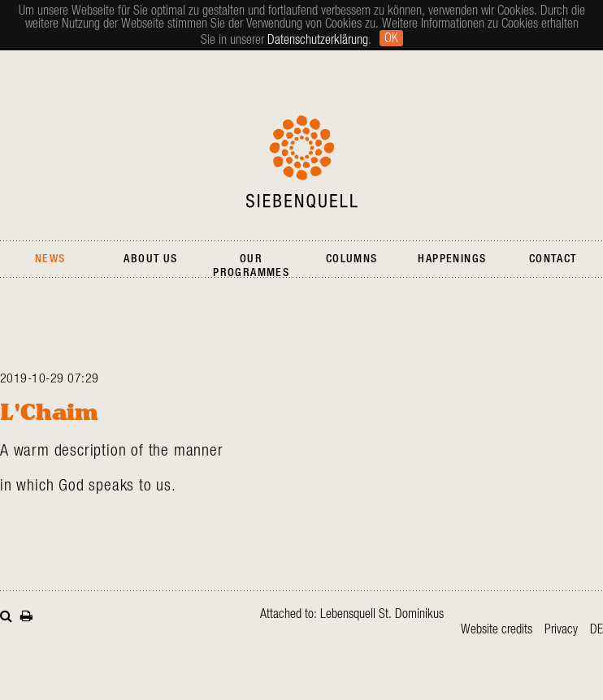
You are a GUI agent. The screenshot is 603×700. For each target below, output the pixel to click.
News (50, 259)
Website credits (497, 629)
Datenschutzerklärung (318, 40)
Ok (391, 38)
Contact (553, 259)
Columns (352, 259)
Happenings (452, 259)
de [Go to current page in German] (596, 629)
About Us (150, 259)
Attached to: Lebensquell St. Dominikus (352, 614)
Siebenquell (302, 162)
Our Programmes (251, 266)
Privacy (561, 629)
